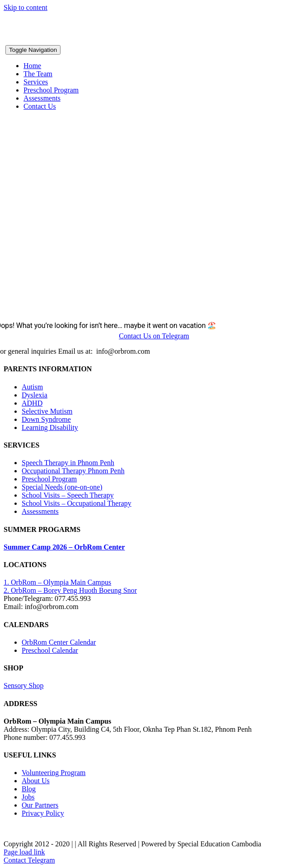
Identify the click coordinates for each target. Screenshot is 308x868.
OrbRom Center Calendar (59, 642)
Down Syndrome (46, 419)
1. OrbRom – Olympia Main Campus (57, 582)
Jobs (28, 797)
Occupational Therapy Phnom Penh (73, 471)
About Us (36, 781)
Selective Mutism (47, 411)
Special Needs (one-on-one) (62, 487)
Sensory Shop (23, 686)
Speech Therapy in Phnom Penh (68, 463)
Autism (32, 387)
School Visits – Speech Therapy (68, 495)
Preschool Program (49, 479)
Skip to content (26, 7)
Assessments (40, 511)
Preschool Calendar (50, 650)
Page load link (24, 852)
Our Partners (40, 805)
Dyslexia (35, 395)
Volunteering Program (54, 773)
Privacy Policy (43, 813)
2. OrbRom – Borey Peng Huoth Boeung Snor (70, 590)
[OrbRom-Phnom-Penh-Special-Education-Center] (82, 41)
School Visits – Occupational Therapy (77, 503)
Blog (29, 789)
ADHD (32, 403)
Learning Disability (50, 427)
